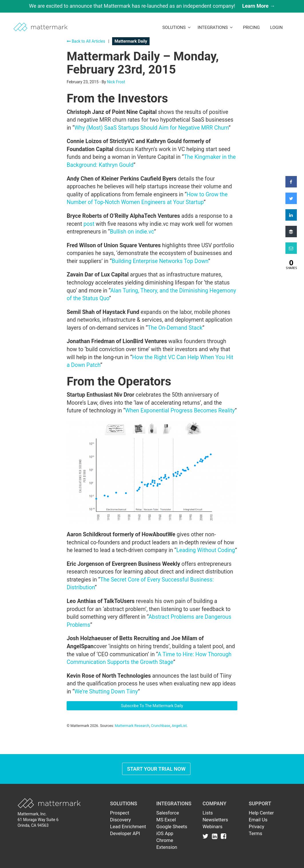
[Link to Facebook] (223, 836)
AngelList (179, 726)
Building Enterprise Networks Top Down (160, 261)
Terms (256, 833)
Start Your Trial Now (156, 769)
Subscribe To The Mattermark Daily (152, 706)
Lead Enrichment (128, 827)
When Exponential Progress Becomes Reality (180, 411)
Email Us (258, 820)
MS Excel (166, 820)
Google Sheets (172, 827)
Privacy (257, 827)
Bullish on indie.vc (132, 232)
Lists (208, 813)
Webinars (212, 827)
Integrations (215, 27)
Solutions (176, 27)
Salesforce (167, 813)
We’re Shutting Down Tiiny (106, 692)
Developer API (125, 833)
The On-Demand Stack (175, 328)
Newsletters (215, 820)
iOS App (165, 833)
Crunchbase (161, 726)
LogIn (276, 27)
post (89, 224)
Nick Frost (116, 82)
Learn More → (259, 6)
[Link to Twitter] (207, 836)
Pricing (251, 27)
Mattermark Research (132, 726)
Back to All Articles (86, 41)
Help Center (261, 813)
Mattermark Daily (131, 41)
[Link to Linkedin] (216, 836)
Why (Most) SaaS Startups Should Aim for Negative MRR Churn (151, 128)
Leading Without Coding (205, 550)
